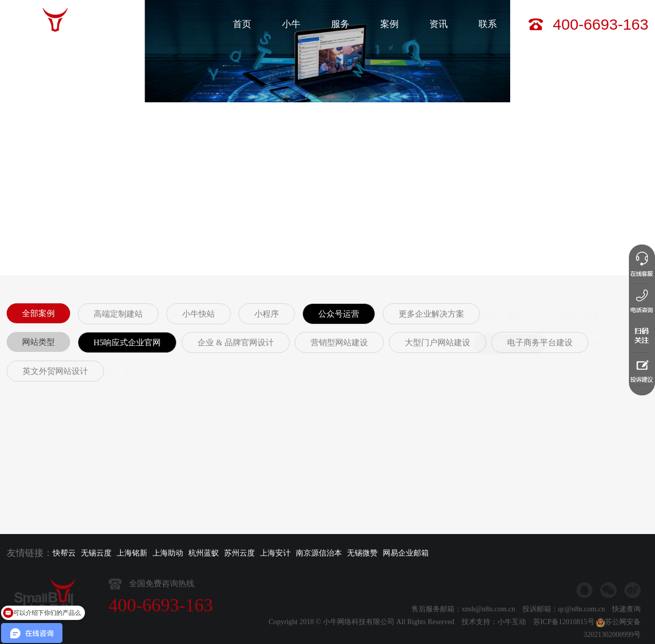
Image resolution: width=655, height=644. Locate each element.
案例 (389, 24)
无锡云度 (96, 553)
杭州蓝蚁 (204, 553)
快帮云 (64, 553)
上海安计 (275, 553)
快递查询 (626, 630)
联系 (488, 24)
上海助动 (168, 553)
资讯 (439, 24)
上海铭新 (132, 553)
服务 (340, 24)
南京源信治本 (319, 553)
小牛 (291, 24)
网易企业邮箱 (406, 553)
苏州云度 (239, 553)
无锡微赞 (362, 553)
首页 (242, 24)
